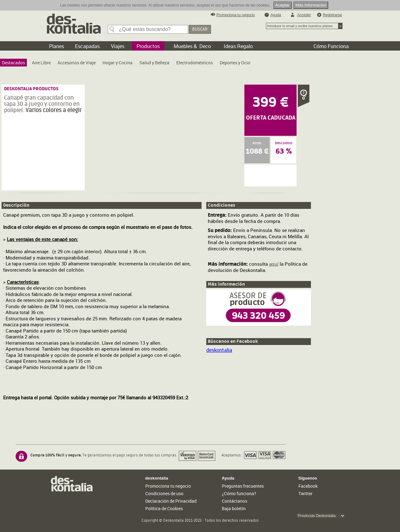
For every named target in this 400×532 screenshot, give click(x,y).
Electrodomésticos (195, 63)
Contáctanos (235, 501)
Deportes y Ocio (235, 63)
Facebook (308, 486)
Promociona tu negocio (236, 15)
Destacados (13, 63)
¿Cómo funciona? (239, 493)
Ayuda (276, 15)
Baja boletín (234, 508)
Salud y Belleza (154, 63)
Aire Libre (41, 63)
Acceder (304, 15)
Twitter (305, 493)
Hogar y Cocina (117, 63)
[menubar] (128, 64)
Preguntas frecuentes (243, 486)
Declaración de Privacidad (171, 501)
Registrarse (332, 15)
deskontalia (219, 350)
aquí (274, 264)
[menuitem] (13, 63)
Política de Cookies (164, 508)
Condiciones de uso (164, 493)
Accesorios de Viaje (77, 63)
